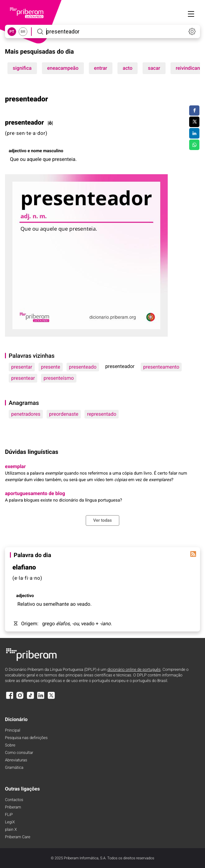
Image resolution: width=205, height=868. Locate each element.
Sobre (10, 745)
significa (22, 68)
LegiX (10, 822)
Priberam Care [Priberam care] (18, 837)
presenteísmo (59, 378)
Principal (13, 731)
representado (102, 414)
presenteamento (161, 367)
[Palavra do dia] (193, 554)
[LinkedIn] (41, 698)
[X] (51, 698)
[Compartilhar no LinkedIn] (194, 133)
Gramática (14, 768)
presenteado (83, 367)
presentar (22, 367)
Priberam (13, 807)
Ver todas (102, 520)
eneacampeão (63, 68)
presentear (23, 378)
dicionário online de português (134, 670)
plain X (11, 830)
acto (128, 68)
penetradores (26, 414)
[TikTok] (30, 698)
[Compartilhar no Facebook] (194, 111)
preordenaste (64, 414)
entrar (101, 68)
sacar (154, 68)
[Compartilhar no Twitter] (194, 122)
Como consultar (19, 753)
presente (51, 367)
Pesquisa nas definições (26, 738)
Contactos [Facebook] (14, 800)
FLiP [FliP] (9, 815)
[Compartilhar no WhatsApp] (194, 145)
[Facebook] (10, 698)
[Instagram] (20, 698)
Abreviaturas (16, 760)
